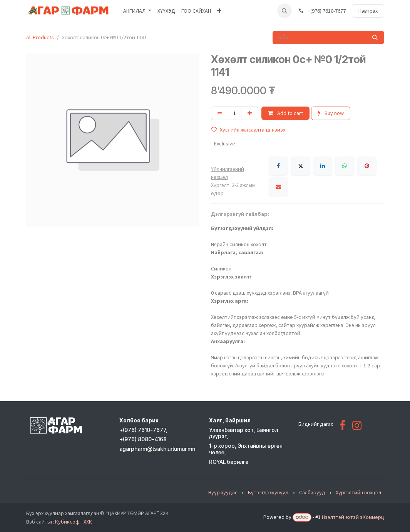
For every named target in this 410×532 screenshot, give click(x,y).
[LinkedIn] (323, 166)
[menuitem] (137, 11)
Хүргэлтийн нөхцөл (358, 492)
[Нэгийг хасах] (220, 113)
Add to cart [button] (285, 113)
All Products (40, 37)
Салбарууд (312, 492)
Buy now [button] (331, 113)
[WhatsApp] (345, 166)
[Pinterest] (367, 166)
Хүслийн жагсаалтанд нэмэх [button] (248, 130)
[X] (301, 166)
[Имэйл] (278, 187)
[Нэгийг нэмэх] (250, 113)
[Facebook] (278, 166)
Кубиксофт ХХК (74, 522)
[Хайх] (375, 38)
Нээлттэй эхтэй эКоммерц (353, 517)
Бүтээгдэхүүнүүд (268, 492)
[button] (284, 11)
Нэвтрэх (368, 11)
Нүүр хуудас (223, 492)
